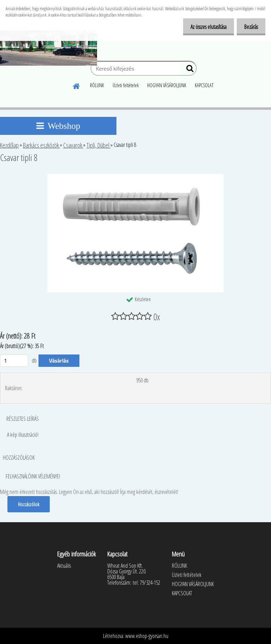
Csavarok (73, 145)
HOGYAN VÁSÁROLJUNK (167, 85)
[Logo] (49, 48)
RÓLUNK (97, 85)
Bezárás (250, 27)
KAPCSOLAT (204, 85)
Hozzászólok (29, 504)
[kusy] (14, 361)
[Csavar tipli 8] (135, 177)
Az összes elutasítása (204, 27)
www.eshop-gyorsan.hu (147, 636)
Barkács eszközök (41, 145)
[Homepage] (77, 85)
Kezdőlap (9, 145)
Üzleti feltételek (126, 85)
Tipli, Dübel (98, 145)
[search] (188, 70)
